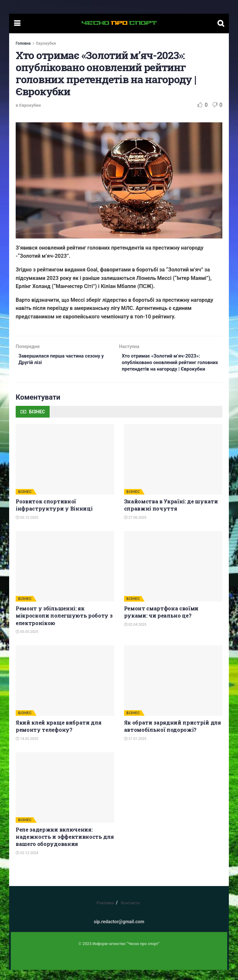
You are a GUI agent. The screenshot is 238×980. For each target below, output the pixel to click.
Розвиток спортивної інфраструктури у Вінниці (54, 515)
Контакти (130, 913)
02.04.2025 (135, 634)
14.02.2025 (27, 749)
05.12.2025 (27, 527)
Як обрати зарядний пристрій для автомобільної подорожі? (173, 736)
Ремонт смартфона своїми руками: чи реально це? (161, 622)
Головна (23, 43)
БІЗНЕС (25, 502)
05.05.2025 (27, 642)
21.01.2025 (135, 749)
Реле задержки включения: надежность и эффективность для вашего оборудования (65, 847)
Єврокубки (46, 43)
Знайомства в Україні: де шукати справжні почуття (171, 515)
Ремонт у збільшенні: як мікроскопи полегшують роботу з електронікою (64, 625)
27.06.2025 (135, 527)
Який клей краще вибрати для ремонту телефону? (58, 736)
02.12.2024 (27, 863)
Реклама (105, 913)
